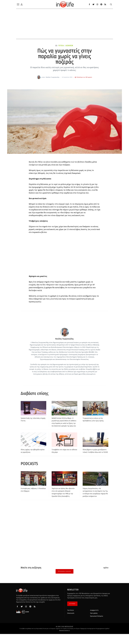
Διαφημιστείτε (94, 620)
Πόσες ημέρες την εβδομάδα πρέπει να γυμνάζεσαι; (33, 456)
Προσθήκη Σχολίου (64, 582)
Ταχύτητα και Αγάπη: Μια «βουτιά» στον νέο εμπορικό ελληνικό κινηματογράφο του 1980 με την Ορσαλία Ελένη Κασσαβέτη (64, 501)
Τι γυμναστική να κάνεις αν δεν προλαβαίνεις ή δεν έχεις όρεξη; (95, 421)
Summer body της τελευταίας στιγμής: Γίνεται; (34, 419)
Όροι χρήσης (94, 623)
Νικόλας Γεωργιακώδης (53, 77)
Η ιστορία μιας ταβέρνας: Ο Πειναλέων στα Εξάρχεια (33, 497)
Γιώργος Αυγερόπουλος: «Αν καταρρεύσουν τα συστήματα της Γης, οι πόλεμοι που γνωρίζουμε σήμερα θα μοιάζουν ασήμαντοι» (95, 501)
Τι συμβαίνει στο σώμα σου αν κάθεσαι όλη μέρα (64, 456)
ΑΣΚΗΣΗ (70, 45)
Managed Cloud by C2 (64, 641)
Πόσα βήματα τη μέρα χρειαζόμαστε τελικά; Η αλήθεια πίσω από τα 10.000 (95, 457)
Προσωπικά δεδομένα (97, 626)
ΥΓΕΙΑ (61, 45)
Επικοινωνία (71, 623)
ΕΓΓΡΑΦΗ (72, 614)
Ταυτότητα (71, 620)
